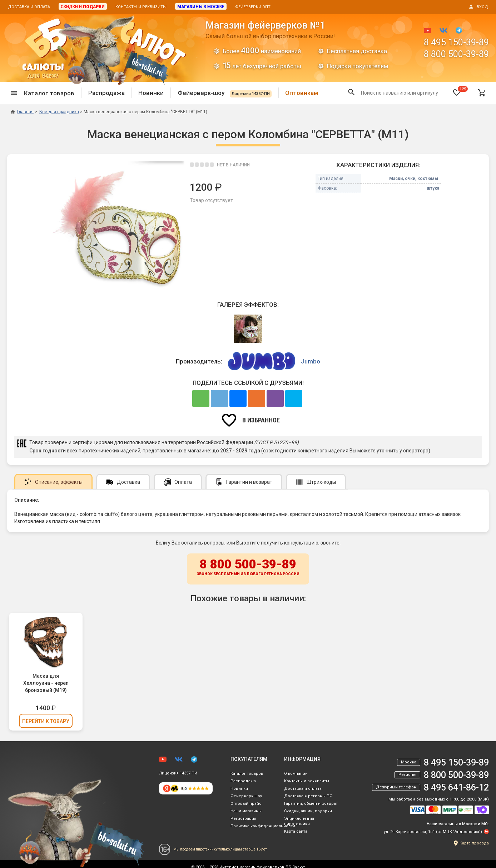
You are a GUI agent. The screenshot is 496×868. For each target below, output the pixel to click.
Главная (22, 112)
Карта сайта (296, 831)
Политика (263, 826)
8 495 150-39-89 (456, 42)
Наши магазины (246, 811)
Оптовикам (302, 93)
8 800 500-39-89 (456, 54)
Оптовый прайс (246, 804)
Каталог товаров (247, 774)
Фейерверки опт (253, 7)
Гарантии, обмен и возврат (311, 804)
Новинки (151, 93)
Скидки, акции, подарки (308, 811)
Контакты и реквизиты (141, 7)
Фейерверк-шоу (225, 93)
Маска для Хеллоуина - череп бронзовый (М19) (46, 683)
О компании (296, 774)
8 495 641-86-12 (456, 787)
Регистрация (243, 819)
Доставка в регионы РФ (308, 796)
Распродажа (106, 93)
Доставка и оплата (29, 7)
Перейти (46, 721)
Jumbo (311, 361)
